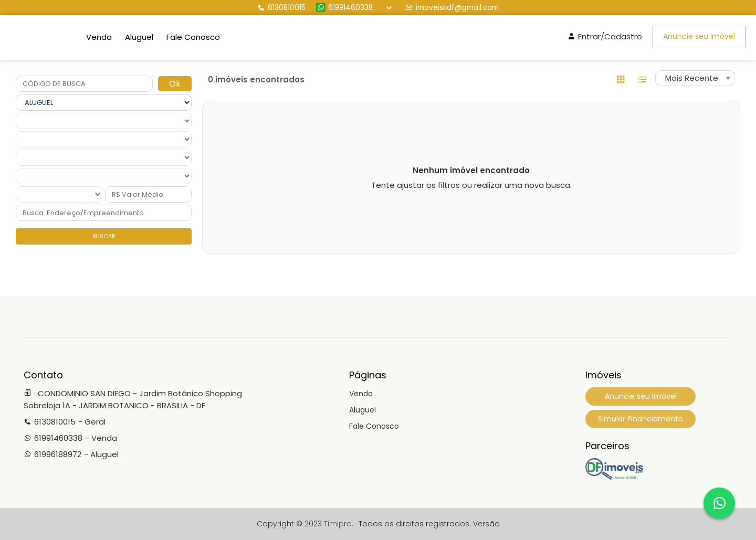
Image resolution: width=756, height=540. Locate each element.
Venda (99, 37)
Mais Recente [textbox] (692, 78)
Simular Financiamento (640, 419)
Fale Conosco (193, 37)
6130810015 (281, 8)
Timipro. (339, 524)
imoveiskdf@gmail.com (452, 8)
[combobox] (695, 78)
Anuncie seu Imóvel (699, 36)
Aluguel (139, 37)
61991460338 (344, 8)
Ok (175, 84)
